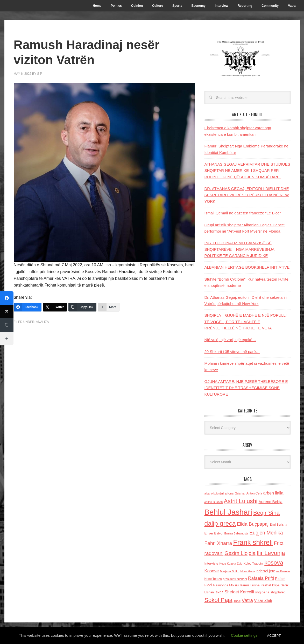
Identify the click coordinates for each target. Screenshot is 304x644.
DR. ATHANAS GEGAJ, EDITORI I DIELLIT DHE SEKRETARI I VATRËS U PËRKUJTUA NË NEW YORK (247, 195)
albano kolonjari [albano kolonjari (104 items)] (214, 493)
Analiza (43, 322)
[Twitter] (55, 307)
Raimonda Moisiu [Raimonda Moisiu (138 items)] (226, 585)
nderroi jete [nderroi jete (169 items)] (266, 571)
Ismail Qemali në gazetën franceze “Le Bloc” (243, 213)
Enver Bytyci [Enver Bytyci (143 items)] (214, 533)
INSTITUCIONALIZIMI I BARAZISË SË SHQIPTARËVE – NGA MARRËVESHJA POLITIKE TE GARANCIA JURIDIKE (240, 249)
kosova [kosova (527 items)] (274, 562)
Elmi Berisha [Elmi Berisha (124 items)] (278, 525)
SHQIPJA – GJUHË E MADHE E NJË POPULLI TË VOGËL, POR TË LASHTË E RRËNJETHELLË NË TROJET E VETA (246, 322)
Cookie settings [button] (244, 635)
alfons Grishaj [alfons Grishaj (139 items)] (235, 493)
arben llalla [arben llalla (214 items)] (273, 493)
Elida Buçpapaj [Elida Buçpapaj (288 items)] (253, 524)
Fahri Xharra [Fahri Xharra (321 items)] (218, 543)
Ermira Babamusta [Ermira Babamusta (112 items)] (236, 533)
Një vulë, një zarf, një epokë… (230, 340)
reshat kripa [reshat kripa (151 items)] (271, 585)
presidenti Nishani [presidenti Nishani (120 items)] (235, 579)
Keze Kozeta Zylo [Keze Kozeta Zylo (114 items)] (231, 564)
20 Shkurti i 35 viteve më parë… (232, 352)
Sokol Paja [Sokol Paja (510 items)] (218, 600)
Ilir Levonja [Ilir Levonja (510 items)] (271, 553)
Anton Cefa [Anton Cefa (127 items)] (254, 493)
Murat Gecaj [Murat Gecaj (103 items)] (248, 571)
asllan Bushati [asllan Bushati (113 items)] (214, 502)
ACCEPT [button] (274, 636)
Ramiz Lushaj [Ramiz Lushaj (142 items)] (250, 585)
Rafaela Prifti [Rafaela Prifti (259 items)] (261, 578)
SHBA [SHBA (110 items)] (220, 592)
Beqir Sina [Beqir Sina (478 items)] (266, 513)
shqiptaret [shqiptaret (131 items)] (278, 592)
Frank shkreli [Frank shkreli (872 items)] (253, 543)
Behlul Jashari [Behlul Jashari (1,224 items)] (228, 512)
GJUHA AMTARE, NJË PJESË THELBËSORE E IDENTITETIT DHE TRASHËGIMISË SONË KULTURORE (246, 388)
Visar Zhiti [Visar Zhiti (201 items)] (263, 601)
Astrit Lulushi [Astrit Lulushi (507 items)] (241, 501)
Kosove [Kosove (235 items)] (212, 571)
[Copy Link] (82, 307)
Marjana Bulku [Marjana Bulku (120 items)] (230, 571)
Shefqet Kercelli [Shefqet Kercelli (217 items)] (239, 592)
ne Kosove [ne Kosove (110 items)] (283, 571)
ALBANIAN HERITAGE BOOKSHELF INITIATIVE (247, 267)
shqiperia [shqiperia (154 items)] (262, 592)
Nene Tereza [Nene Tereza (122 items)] (213, 579)
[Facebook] (28, 307)
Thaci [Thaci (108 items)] (237, 601)
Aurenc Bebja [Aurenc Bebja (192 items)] (270, 502)
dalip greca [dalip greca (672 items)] (220, 523)
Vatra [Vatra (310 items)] (247, 600)
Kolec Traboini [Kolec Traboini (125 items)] (253, 564)
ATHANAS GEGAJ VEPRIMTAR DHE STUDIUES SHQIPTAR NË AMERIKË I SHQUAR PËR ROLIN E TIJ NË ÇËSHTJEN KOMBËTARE (247, 171)
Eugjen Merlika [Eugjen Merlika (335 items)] (266, 533)
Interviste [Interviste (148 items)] (211, 563)
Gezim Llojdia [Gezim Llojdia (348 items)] (240, 553)
